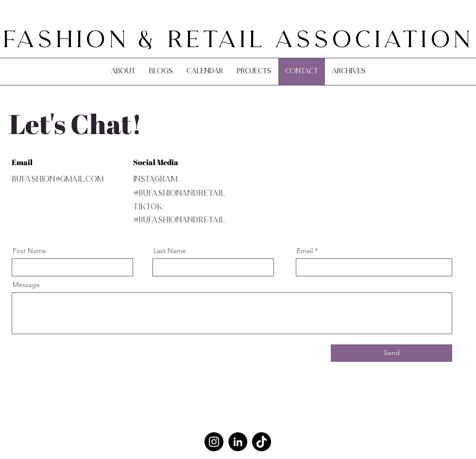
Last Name (170, 251)
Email (305, 251)
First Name (29, 251)
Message (26, 285)
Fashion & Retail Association (238, 41)
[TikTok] (262, 442)
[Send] (391, 353)
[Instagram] (214, 442)
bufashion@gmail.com (58, 180)
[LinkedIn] (238, 442)
